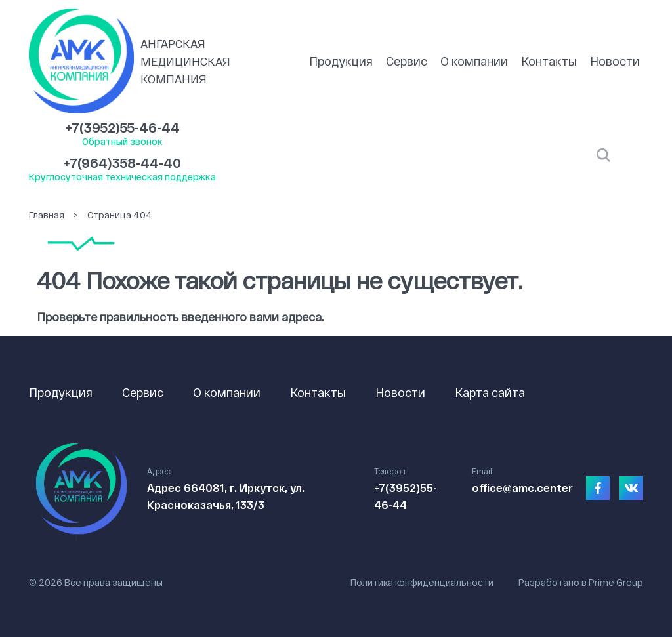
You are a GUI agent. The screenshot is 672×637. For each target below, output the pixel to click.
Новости (615, 61)
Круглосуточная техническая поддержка (122, 177)
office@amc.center (522, 488)
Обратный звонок (122, 141)
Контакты (549, 61)
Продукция (341, 61)
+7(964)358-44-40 (122, 163)
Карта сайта (490, 392)
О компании (474, 61)
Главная (47, 215)
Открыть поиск (603, 155)
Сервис (407, 61)
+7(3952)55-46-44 (123, 127)
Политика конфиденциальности (422, 582)
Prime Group (616, 582)
